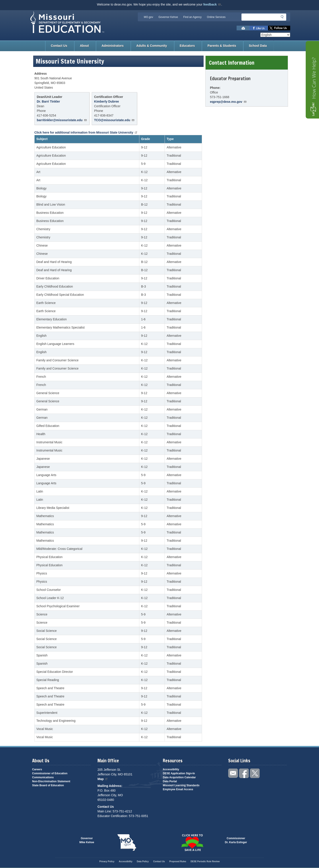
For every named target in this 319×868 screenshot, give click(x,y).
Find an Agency (192, 17)
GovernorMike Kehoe (87, 840)
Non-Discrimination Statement (51, 781)
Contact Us (59, 46)
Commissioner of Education (50, 773)
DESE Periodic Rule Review (205, 861)
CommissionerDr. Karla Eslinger (236, 840)
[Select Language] (275, 35)
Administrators (113, 46)
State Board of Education (48, 785)
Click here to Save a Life (192, 843)
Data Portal (170, 781)
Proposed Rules (178, 861)
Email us (243, 28)
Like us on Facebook (259, 28)
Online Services (216, 17)
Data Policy (143, 861)
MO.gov (148, 17)
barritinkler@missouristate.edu (62, 120)
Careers (37, 769)
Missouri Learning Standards (181, 785)
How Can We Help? (314, 78)
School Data (258, 46)
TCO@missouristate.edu (114, 120)
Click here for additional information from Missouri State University (86, 132)
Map (103, 779)
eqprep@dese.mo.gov (228, 102)
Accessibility (171, 769)
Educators (187, 46)
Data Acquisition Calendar (179, 777)
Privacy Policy (107, 861)
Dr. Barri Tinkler (48, 101)
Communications (43, 777)
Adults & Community (152, 46)
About (84, 46)
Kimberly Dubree (107, 101)
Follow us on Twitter (279, 28)
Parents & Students (222, 46)
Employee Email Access (178, 789)
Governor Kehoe (168, 17)
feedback (212, 4)
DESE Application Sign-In (179, 773)
